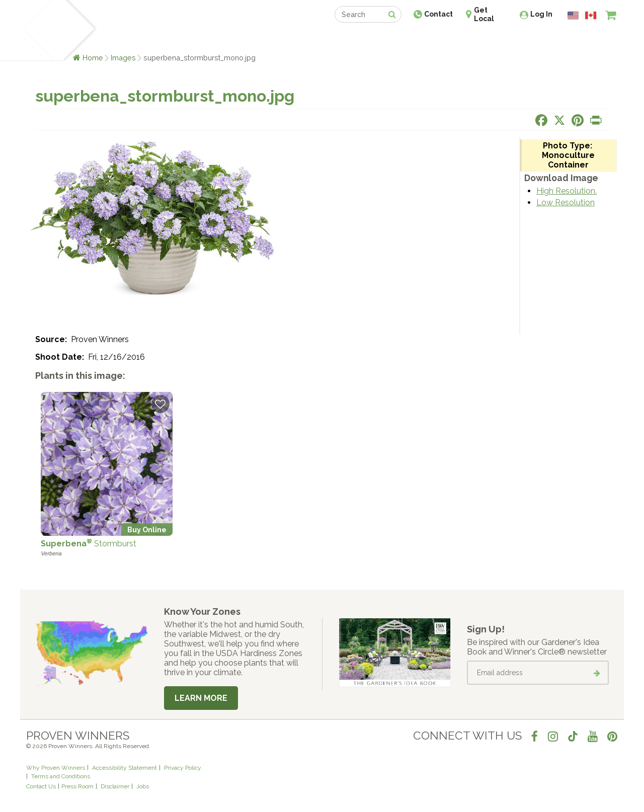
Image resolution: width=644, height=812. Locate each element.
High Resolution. (567, 191)
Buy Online (147, 530)
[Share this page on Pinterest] (578, 120)
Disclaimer (115, 786)
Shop (315, 39)
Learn (147, 39)
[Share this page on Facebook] (541, 120)
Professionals (397, 39)
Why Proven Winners (56, 768)
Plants (114, 39)
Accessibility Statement (125, 768)
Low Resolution (566, 202)
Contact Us (41, 786)
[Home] (38, 30)
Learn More (201, 698)
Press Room (77, 786)
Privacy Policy (183, 768)
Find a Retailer (267, 39)
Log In (541, 14)
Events (348, 39)
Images (123, 58)
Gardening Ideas (199, 39)
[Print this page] (596, 120)
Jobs (143, 786)
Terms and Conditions (61, 776)
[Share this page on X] (559, 120)
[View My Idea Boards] (592, 40)
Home (93, 58)
